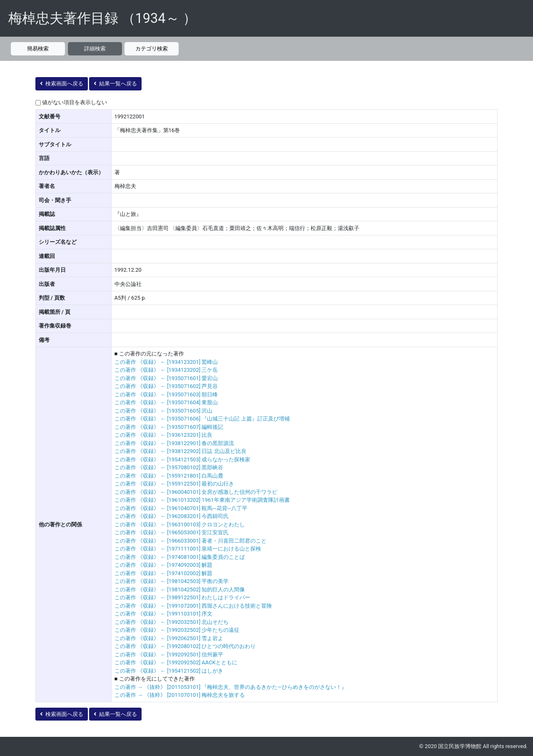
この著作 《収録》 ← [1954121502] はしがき (169, 671)
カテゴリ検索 (152, 49)
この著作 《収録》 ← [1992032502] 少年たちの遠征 (177, 630)
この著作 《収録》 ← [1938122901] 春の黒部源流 (174, 443)
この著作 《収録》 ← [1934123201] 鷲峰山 (166, 362)
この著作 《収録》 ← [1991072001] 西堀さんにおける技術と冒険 (193, 606)
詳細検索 (95, 49)
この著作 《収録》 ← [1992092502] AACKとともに (176, 662)
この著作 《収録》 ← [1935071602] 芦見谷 (166, 386)
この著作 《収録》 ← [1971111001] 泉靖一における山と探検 (188, 549)
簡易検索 (38, 49)
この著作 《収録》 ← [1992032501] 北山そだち (172, 622)
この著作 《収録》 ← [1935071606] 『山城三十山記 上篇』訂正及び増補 (202, 419)
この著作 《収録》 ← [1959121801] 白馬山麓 (169, 476)
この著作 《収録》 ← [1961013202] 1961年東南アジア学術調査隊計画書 (202, 500)
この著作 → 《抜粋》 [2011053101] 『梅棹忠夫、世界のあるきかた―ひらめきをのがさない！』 (231, 687)
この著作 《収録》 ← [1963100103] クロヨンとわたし (180, 524)
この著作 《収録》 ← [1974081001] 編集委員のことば (180, 557)
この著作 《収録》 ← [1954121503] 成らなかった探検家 (183, 459)
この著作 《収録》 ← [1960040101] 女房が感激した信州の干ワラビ (196, 492)
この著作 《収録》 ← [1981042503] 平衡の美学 (172, 581)
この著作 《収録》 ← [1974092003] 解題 (164, 565)
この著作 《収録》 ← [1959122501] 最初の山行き (174, 484)
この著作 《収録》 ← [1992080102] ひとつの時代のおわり (185, 646)
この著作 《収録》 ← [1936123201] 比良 (164, 435)
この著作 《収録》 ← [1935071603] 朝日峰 (166, 394)
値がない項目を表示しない (75, 102)
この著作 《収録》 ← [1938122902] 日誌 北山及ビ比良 (181, 451)
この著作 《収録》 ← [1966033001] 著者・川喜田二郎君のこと (191, 541)
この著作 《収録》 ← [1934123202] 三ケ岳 (166, 370)
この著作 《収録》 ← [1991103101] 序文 (164, 614)
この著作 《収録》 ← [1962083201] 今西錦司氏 (172, 516)
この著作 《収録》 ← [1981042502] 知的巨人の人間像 (180, 590)
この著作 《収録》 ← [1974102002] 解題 (164, 573)
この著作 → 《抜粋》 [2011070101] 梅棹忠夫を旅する (180, 695)
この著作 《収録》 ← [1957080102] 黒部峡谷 (169, 467)
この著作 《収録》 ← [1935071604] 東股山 (166, 402)
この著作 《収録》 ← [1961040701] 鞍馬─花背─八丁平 (181, 508)
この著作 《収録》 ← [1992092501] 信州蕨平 (169, 655)
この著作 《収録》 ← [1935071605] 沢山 (164, 411)
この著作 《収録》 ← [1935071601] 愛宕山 (166, 378)
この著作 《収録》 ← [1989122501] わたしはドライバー (183, 597)
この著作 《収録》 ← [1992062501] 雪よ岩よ (169, 638)
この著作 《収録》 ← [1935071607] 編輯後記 (169, 427)
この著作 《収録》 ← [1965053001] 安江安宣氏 (172, 532)
